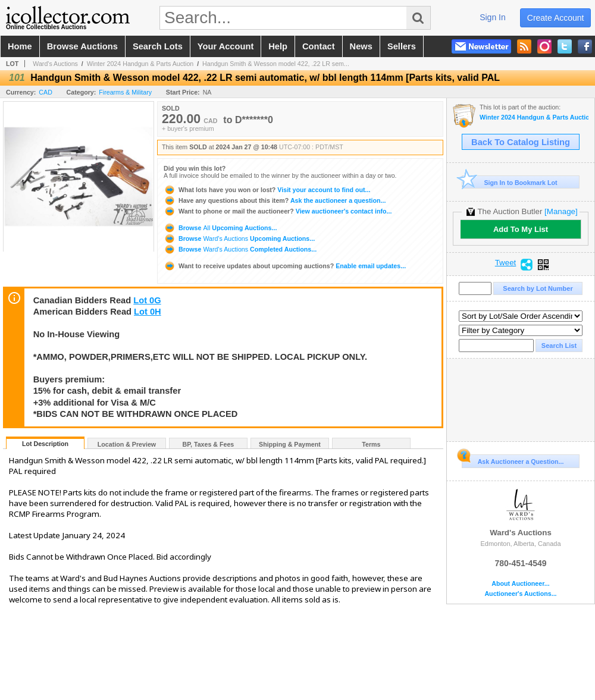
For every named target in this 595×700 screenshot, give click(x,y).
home (20, 46)
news (361, 46)
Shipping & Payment (290, 444)
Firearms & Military (125, 92)
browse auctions (82, 46)
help (278, 46)
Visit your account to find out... (267, 190)
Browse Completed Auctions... (240, 249)
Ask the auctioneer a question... (275, 200)
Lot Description (45, 444)
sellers (402, 46)
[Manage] (561, 211)
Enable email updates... (285, 266)
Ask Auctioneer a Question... (513, 460)
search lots (158, 46)
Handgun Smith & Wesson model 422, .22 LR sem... (276, 64)
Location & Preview (127, 444)
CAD (46, 92)
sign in (493, 17)
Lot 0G (147, 300)
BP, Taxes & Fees (209, 444)
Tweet (506, 263)
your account (226, 46)
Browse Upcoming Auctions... (220, 228)
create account (556, 18)
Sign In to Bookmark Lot (510, 182)
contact (319, 46)
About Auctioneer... (520, 584)
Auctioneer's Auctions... (520, 594)
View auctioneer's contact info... (278, 211)
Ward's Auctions (55, 64)
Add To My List (521, 229)
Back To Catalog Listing (521, 142)
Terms (371, 444)
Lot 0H (148, 312)
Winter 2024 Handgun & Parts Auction (140, 64)
